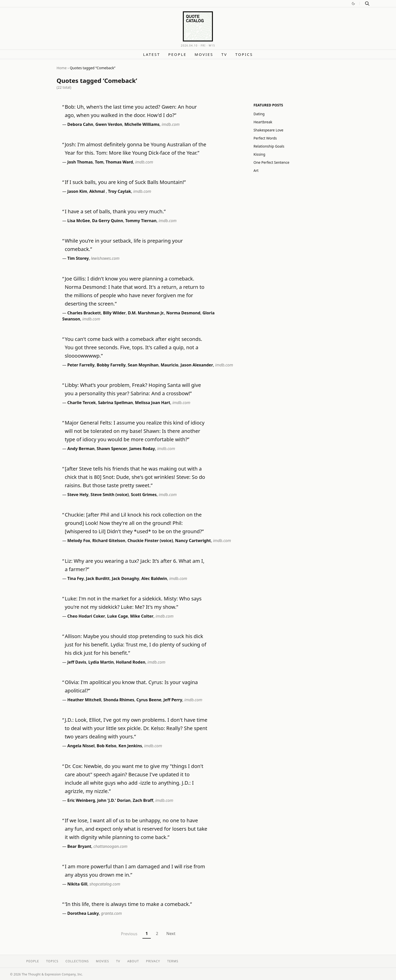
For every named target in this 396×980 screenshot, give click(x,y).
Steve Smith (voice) (110, 495)
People (177, 54)
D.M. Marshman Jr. (146, 313)
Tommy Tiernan (141, 221)
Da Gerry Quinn (108, 221)
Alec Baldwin (154, 578)
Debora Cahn (80, 124)
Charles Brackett (84, 313)
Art (256, 170)
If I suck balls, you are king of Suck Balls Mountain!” (125, 182)
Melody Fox (79, 541)
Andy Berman (81, 449)
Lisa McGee (79, 221)
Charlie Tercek (82, 403)
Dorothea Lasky (83, 913)
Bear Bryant (79, 846)
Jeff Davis (77, 662)
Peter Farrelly (81, 365)
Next (171, 934)
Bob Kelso (107, 746)
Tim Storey (78, 258)
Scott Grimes (144, 495)
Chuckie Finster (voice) (150, 541)
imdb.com (171, 124)
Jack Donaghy (126, 578)
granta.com (111, 913)
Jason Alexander (197, 365)
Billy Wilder (114, 313)
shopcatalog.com (105, 884)
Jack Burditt (98, 578)
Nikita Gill (77, 884)
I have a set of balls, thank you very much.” (115, 211)
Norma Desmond (183, 313)
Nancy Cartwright (193, 541)
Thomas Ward (119, 162)
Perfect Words (265, 138)
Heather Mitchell (84, 700)
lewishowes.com (105, 258)
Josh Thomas (80, 162)
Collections (77, 961)
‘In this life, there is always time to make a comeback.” (128, 904)
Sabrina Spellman (115, 403)
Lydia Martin (101, 662)
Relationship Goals (269, 146)
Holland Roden (131, 662)
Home (62, 68)
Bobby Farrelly (111, 365)
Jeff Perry (173, 700)
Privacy (153, 961)
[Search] (367, 4)
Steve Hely (78, 495)
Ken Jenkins (130, 746)
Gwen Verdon (109, 124)
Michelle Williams (142, 124)
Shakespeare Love (268, 130)
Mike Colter (142, 616)
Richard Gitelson (109, 541)
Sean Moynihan (143, 365)
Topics (244, 54)
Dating (259, 114)
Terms (173, 961)
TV (224, 54)
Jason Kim (77, 191)
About (133, 961)
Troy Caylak (119, 191)
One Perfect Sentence (271, 162)
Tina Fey (76, 578)
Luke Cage (118, 616)
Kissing (259, 154)
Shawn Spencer (112, 449)
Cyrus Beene (149, 700)
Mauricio (169, 365)
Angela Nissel (81, 746)
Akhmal (98, 191)
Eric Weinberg (81, 800)
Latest (152, 54)
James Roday (142, 449)
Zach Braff (143, 800)
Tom (99, 162)
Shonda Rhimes (119, 700)
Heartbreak (263, 122)
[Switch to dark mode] (353, 4)
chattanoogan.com (110, 846)
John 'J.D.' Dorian (114, 800)
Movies (204, 54)
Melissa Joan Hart (153, 403)
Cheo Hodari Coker (86, 616)
